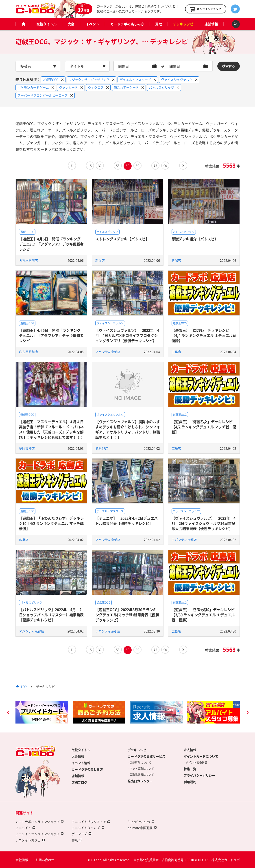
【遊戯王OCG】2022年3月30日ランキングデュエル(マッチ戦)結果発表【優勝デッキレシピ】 (127, 615)
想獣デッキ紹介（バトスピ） (195, 239)
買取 (159, 24)
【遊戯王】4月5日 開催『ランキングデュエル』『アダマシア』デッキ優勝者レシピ (51, 335)
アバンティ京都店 (108, 352)
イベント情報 (81, 763)
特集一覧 (190, 769)
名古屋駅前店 (28, 260)
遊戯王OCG (27, 232)
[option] (42, 712)
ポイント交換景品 (196, 762)
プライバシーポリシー (199, 775)
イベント (92, 24)
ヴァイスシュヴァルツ (110, 323)
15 (90, 166)
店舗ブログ (79, 782)
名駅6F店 (102, 448)
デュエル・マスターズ (110, 511)
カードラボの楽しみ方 (127, 24)
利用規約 (190, 782)
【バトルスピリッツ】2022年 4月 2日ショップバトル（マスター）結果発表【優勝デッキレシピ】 (51, 615)
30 (100, 166)
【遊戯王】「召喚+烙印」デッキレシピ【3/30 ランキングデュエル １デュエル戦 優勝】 (203, 615)
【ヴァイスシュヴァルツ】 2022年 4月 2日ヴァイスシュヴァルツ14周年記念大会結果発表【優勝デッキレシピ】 (204, 523)
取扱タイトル (46, 24)
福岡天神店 (27, 448)
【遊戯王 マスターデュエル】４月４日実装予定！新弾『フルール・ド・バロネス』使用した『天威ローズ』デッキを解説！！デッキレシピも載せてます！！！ (51, 429)
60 (137, 166)
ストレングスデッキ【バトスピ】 (122, 239)
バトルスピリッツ (107, 232)
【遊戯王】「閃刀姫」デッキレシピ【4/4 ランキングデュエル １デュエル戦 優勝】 (206, 335)
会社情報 (22, 860)
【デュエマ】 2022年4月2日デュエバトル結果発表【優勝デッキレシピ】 (126, 521)
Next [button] (247, 713)
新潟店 (100, 260)
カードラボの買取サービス (146, 756)
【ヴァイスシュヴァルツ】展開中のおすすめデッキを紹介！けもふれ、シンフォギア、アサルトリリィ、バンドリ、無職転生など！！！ (128, 429)
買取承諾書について (142, 775)
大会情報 (78, 756)
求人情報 (190, 750)
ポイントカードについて (201, 756)
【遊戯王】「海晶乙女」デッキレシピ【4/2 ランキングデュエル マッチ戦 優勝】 (204, 427)
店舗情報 (211, 24)
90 (165, 166)
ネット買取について (142, 769)
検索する (229, 66)
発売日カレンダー (140, 781)
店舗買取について (140, 762)
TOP (24, 687)
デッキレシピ (183, 24)
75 (155, 166)
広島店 (176, 352)
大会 (71, 24)
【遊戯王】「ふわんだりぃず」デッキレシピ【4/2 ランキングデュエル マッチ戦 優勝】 (53, 523)
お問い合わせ (45, 860)
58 (118, 166)
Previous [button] (8, 713)
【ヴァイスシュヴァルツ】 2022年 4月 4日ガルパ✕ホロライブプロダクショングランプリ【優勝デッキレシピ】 (127, 335)
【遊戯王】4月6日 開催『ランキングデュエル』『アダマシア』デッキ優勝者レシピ (51, 244)
